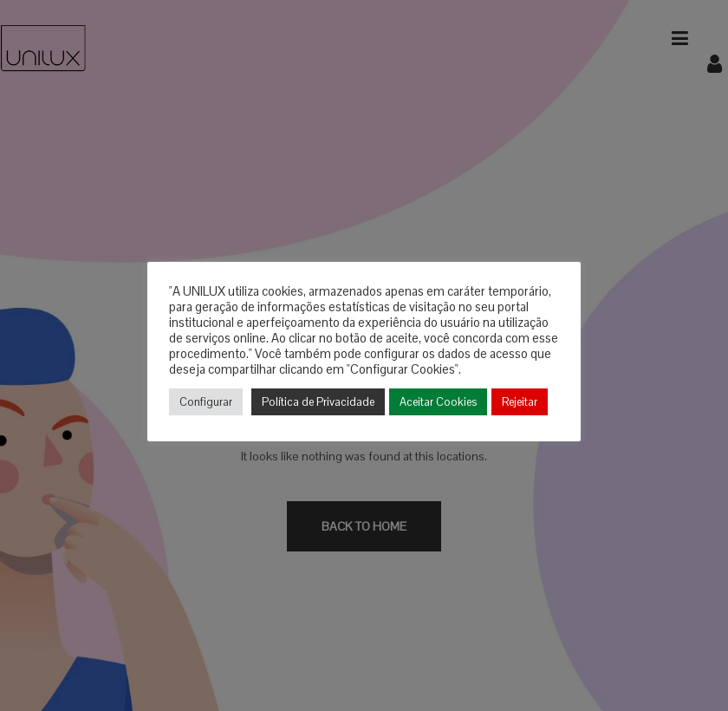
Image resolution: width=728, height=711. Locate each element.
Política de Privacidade (318, 402)
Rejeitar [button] (520, 402)
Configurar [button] (206, 402)
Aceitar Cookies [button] (438, 402)
